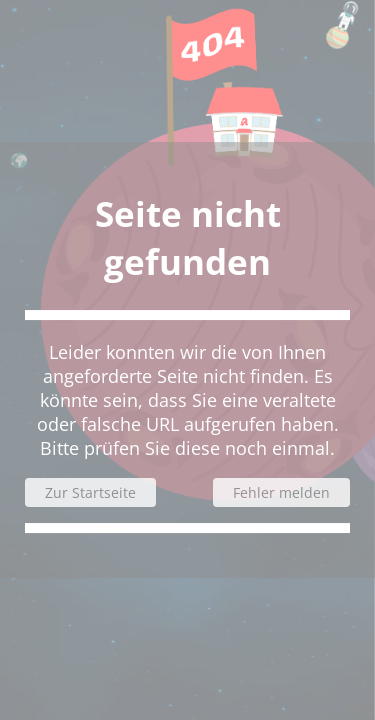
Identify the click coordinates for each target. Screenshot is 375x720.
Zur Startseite (90, 492)
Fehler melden (281, 492)
